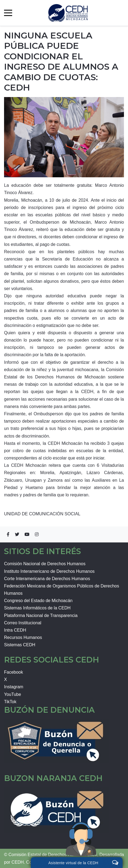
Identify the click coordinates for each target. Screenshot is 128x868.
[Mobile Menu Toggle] (8, 13)
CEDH (18, 862)
